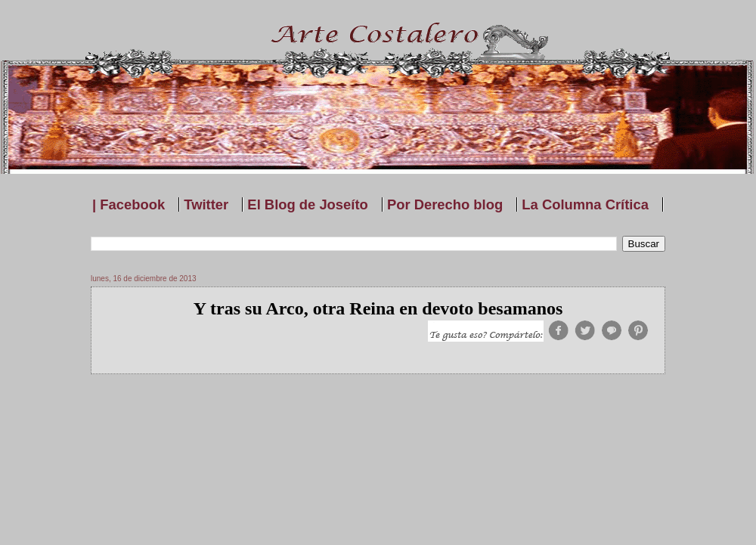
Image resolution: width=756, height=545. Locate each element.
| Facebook (129, 204)
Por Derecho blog (445, 204)
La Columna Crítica (585, 204)
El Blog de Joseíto (307, 204)
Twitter (206, 204)
